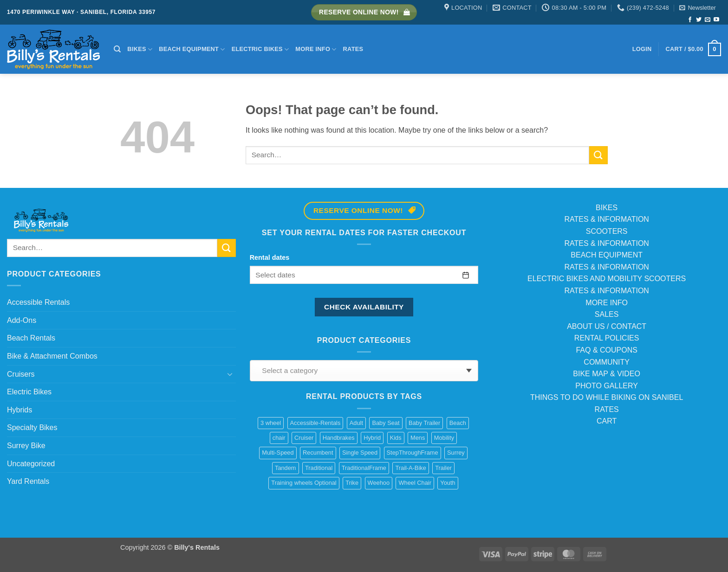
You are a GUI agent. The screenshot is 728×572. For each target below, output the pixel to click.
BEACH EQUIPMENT (607, 255)
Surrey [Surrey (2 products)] (456, 453)
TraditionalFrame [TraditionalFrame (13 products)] (364, 468)
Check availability (364, 307)
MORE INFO (607, 303)
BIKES (607, 208)
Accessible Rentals (38, 302)
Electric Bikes (260, 49)
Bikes (140, 49)
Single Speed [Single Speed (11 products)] (360, 453)
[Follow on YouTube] (716, 20)
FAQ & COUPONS (606, 350)
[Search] (117, 49)
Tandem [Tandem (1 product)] (286, 468)
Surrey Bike (26, 446)
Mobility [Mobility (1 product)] (444, 438)
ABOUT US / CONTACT (607, 326)
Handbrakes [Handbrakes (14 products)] (339, 438)
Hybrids (19, 410)
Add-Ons (22, 320)
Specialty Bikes (32, 427)
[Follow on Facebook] (690, 20)
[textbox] (361, 371)
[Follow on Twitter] (699, 20)
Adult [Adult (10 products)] (356, 423)
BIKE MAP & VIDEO (607, 374)
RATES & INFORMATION (607, 219)
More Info (316, 49)
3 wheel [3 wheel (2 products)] (271, 423)
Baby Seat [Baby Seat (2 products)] (386, 423)
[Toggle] (230, 374)
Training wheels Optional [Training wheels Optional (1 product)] (304, 483)
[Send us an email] (708, 20)
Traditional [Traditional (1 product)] (319, 468)
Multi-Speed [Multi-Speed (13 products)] (278, 453)
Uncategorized (31, 464)
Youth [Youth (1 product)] (448, 483)
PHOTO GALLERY (607, 386)
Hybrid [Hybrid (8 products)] (372, 438)
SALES (607, 314)
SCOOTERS (607, 231)
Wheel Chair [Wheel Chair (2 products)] (415, 483)
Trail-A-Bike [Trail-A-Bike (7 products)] (410, 468)
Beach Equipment (192, 49)
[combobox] (364, 371)
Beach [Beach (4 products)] (458, 423)
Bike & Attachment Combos (52, 356)
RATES (607, 409)
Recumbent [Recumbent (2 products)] (318, 453)
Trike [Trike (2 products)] (352, 483)
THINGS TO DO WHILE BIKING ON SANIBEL (607, 397)
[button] (697, 8)
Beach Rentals (31, 338)
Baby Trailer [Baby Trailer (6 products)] (424, 423)
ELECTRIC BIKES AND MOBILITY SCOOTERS (607, 279)
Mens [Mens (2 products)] (418, 438)
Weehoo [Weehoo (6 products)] (379, 483)
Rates (353, 49)
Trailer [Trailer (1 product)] (443, 468)
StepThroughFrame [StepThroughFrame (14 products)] (413, 453)
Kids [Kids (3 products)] (396, 438)
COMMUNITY (607, 362)
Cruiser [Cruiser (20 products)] (304, 438)
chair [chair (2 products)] (279, 438)
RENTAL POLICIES (607, 338)
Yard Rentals (28, 481)
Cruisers (21, 374)
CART (607, 421)
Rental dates (270, 257)
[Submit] (598, 155)
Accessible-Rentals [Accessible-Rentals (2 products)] (315, 423)
